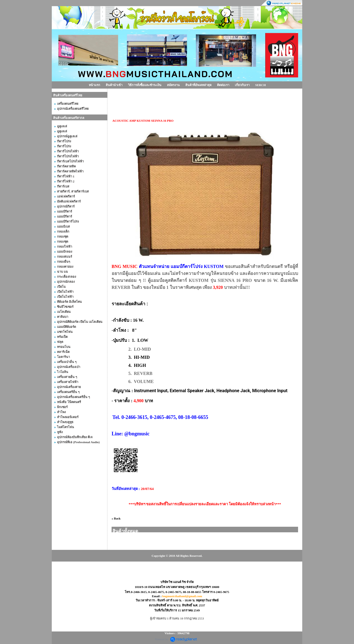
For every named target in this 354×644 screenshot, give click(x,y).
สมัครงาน (173, 85)
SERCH (260, 85)
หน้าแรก (94, 85)
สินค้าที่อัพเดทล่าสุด (198, 85)
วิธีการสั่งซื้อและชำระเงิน (145, 85)
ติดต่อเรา (223, 85)
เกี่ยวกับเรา (242, 85)
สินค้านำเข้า (114, 85)
